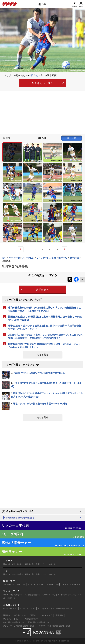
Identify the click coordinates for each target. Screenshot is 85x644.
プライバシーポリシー (12, 619)
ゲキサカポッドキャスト (70, 584)
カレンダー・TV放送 (46, 609)
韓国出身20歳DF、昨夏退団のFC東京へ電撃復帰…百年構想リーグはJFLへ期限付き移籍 (45, 318)
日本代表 (7, 564)
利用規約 (59, 615)
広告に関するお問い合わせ (14, 622)
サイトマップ (47, 615)
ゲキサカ (10, 5)
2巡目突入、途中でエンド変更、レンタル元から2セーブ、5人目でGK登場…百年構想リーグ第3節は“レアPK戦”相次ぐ (45, 336)
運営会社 (34, 615)
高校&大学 (29, 564)
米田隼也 (34, 75)
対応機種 (7, 615)
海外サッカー (41, 564)
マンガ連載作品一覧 (32, 595)
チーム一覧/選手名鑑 (64, 609)
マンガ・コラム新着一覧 (13, 595)
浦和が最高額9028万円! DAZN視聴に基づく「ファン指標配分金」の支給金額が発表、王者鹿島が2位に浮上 (45, 309)
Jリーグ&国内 (18, 564)
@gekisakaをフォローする (18, 511)
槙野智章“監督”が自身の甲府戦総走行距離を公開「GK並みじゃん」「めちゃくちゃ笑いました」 (44, 345)
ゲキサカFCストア (10, 609)
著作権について (20, 615)
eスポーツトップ (49, 595)
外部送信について (32, 619)
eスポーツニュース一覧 (67, 595)
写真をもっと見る (43, 83)
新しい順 (72, 138)
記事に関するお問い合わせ (39, 622)
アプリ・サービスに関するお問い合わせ (19, 626)
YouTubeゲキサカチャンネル (15, 584)
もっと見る (43, 355)
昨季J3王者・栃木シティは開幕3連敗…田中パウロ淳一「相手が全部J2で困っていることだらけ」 (45, 327)
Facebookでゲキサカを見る (18, 518)
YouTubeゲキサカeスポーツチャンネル (43, 584)
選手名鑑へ (42, 290)
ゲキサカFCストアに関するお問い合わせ (55, 626)
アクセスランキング (28, 609)
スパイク (52, 564)
